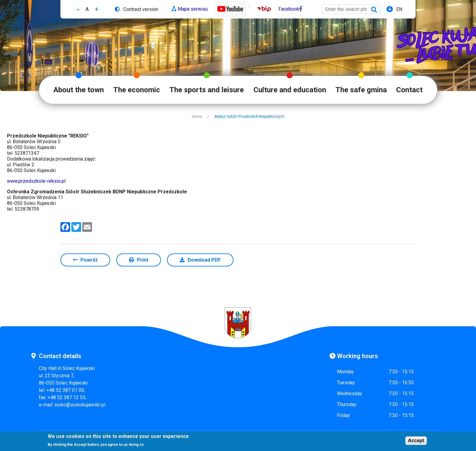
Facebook (289, 9)
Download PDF (204, 260)
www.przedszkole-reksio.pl (36, 181)
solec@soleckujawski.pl (80, 405)
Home (197, 117)
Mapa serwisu (193, 9)
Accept (416, 441)
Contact (409, 90)
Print (143, 260)
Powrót (89, 260)
